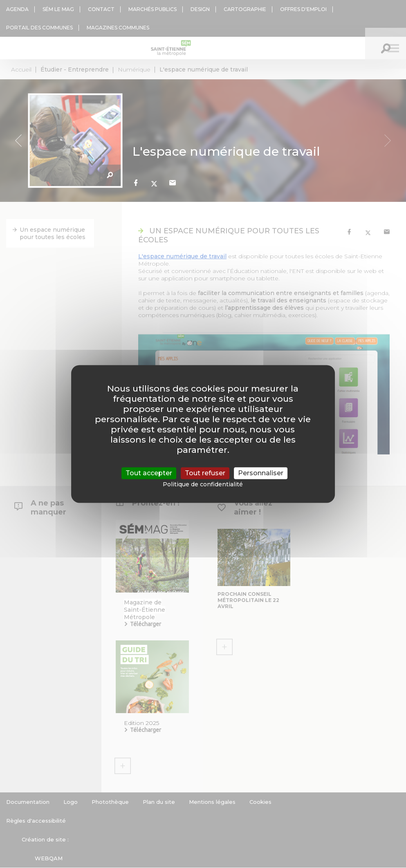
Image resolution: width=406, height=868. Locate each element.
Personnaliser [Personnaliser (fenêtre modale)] (261, 473)
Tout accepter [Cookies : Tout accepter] (149, 473)
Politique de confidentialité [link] (203, 485)
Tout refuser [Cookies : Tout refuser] (205, 473)
